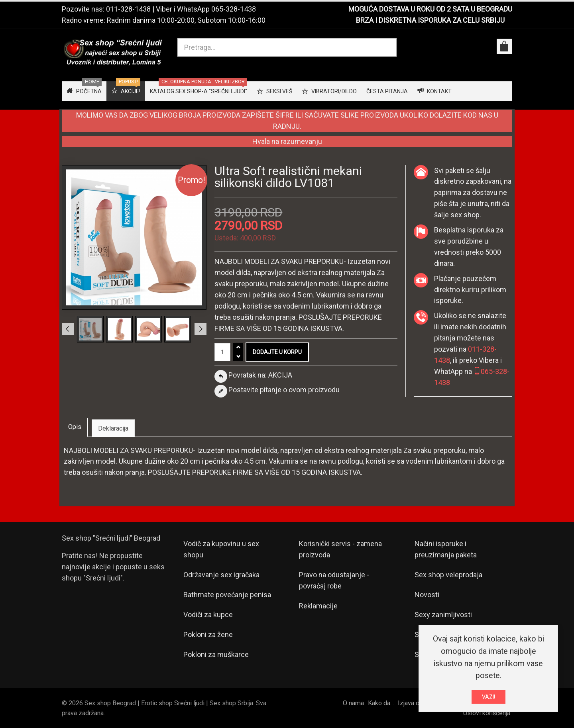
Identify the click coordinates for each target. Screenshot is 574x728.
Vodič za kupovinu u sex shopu (221, 549)
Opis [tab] (75, 427)
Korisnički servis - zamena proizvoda (340, 549)
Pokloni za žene (208, 635)
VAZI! (488, 698)
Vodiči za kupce (208, 615)
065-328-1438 (234, 9)
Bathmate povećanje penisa (227, 595)
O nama (353, 703)
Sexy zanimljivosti (443, 615)
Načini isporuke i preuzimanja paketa (446, 549)
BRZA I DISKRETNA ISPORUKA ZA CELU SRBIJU (430, 20)
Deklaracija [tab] (113, 428)
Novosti (427, 595)
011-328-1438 (128, 9)
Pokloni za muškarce (216, 654)
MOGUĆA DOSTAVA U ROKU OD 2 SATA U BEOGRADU (430, 9)
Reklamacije (318, 606)
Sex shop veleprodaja (448, 575)
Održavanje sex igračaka (221, 575)
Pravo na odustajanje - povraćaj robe (334, 580)
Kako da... (381, 703)
